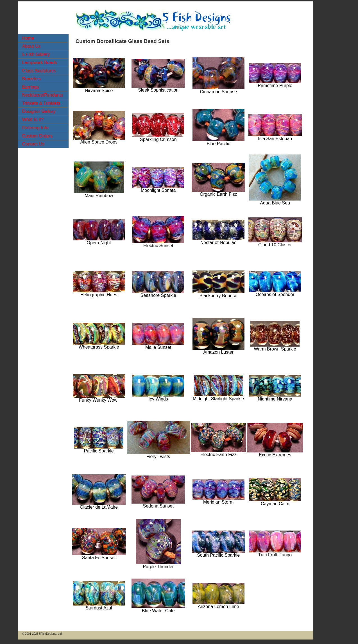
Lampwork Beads (40, 62)
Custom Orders (37, 136)
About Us (31, 46)
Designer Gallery (39, 111)
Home (28, 38)
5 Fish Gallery (36, 54)
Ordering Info (35, 128)
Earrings (31, 87)
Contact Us (33, 144)
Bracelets (32, 79)
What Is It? (33, 120)
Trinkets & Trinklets (41, 103)
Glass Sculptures (39, 71)
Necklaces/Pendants (43, 95)
